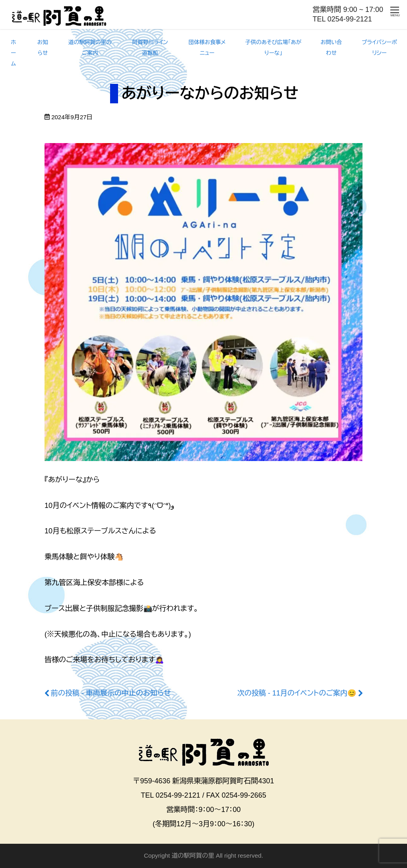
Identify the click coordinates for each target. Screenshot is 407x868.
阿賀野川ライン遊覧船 (150, 48)
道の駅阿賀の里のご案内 (90, 48)
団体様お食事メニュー (207, 48)
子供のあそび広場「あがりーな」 (273, 48)
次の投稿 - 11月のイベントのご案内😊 (297, 693)
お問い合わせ (331, 48)
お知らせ (43, 48)
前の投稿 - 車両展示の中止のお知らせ (111, 693)
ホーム (13, 53)
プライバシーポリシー (379, 48)
